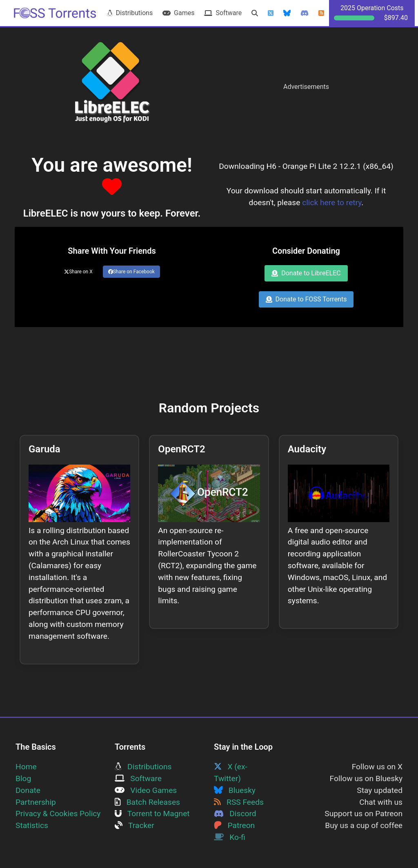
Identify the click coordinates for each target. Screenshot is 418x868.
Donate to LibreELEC (306, 273)
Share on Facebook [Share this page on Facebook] (131, 272)
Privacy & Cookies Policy (58, 814)
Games (178, 13)
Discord (235, 814)
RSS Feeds (239, 802)
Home (26, 767)
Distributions (130, 13)
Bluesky (235, 790)
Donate (28, 790)
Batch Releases (147, 802)
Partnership (36, 802)
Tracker (135, 825)
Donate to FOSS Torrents (306, 299)
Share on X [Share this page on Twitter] (78, 272)
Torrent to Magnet (152, 814)
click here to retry (332, 203)
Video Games (146, 790)
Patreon (234, 825)
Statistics (32, 825)
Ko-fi (230, 837)
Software (223, 13)
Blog (23, 778)
